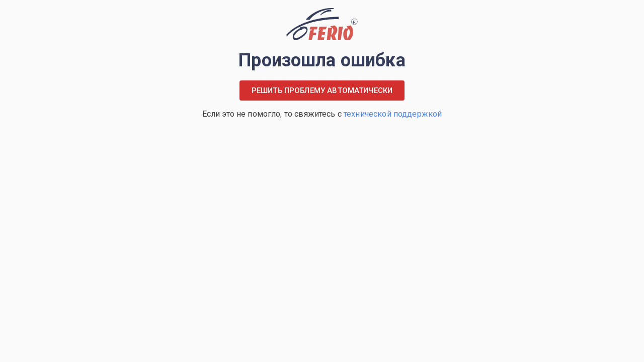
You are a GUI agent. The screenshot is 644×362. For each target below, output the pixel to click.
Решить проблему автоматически (322, 90)
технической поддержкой (393, 114)
